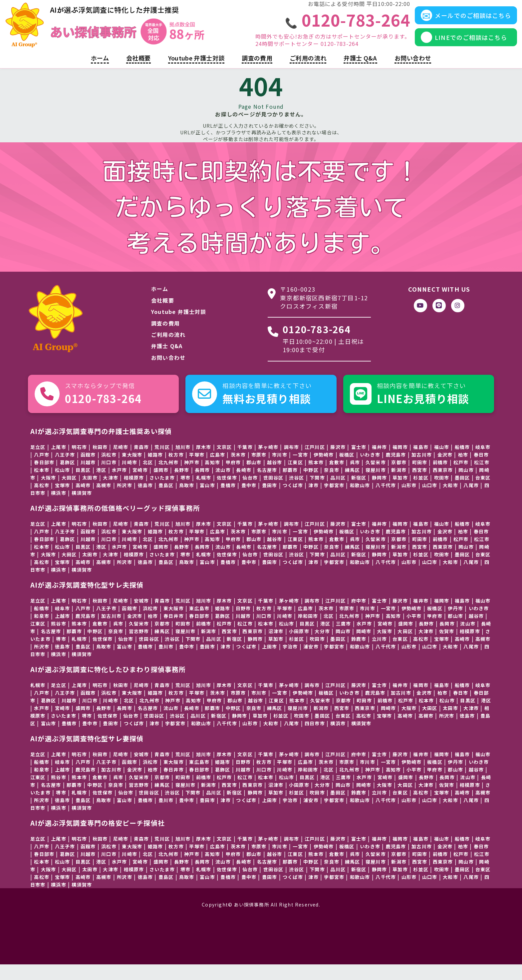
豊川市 (166, 662)
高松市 (421, 654)
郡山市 (254, 478)
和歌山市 (360, 500)
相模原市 (134, 493)
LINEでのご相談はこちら (449, 45)
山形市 (409, 500)
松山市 (287, 639)
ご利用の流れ (308, 73)
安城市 (141, 616)
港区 (101, 485)
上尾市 (79, 700)
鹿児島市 (375, 708)
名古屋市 (51, 646)
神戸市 (192, 478)
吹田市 (442, 493)
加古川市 (111, 631)
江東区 (38, 639)
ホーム (100, 73)
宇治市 (290, 662)
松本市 (266, 639)
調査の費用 (257, 73)
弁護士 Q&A (360, 73)
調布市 (292, 462)
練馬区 (162, 646)
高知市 (212, 478)
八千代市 (386, 500)
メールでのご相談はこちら (451, 23)
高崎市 (462, 654)
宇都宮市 (334, 500)
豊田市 (270, 500)
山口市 (430, 500)
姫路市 (155, 470)
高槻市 (104, 500)
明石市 (79, 462)
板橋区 (347, 470)
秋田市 (100, 462)
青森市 (162, 616)
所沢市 (125, 500)
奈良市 (116, 646)
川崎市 (130, 478)
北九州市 (169, 478)
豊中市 (249, 500)
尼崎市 (121, 462)
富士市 (359, 462)
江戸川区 (335, 616)
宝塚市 (442, 654)
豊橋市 (228, 500)
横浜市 (59, 508)
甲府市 (233, 478)
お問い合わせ (413, 73)
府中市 (359, 616)
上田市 (270, 662)
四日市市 (315, 739)
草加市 (400, 493)
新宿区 (234, 654)
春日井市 (174, 631)
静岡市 (240, 731)
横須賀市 (82, 508)
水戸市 (120, 485)
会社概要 (138, 73)
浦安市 (311, 662)
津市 (313, 500)
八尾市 (471, 500)
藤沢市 (338, 462)
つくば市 (293, 500)
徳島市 (145, 500)
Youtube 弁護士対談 (196, 73)
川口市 (109, 478)
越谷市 (476, 631)
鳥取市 (187, 500)
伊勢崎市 (324, 470)
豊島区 (166, 500)
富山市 (207, 500)
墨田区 (462, 493)
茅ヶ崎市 (268, 462)
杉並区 (421, 493)
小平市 (414, 631)
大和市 (450, 500)
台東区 (483, 493)
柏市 (153, 631)
